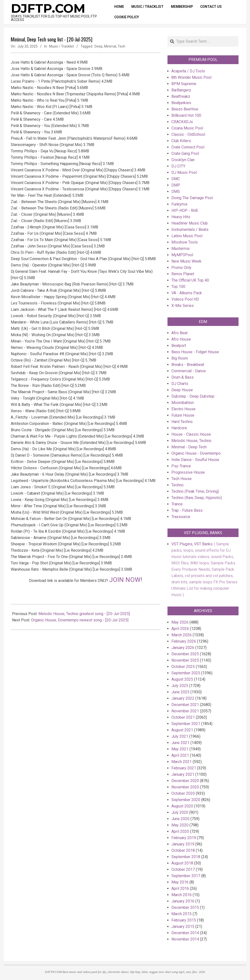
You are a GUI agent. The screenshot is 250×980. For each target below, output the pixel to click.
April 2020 (180, 831)
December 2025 (185, 654)
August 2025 (182, 679)
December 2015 (185, 907)
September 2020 (186, 800)
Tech (121, 46)
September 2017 (186, 876)
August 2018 (182, 863)
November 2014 (185, 939)
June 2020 (180, 819)
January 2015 (183, 926)
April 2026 (180, 629)
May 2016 (180, 882)
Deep (99, 46)
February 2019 (184, 838)
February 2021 (184, 768)
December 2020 (185, 781)
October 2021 (183, 717)
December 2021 (185, 705)
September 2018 (186, 857)
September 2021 (186, 724)
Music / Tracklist (62, 46)
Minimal (110, 46)
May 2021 (180, 749)
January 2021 (183, 774)
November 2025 (185, 660)
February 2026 (184, 641)
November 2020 (185, 787)
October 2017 (183, 869)
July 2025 (180, 686)
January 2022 (183, 698)
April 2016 (180, 888)
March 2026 (182, 635)
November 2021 (185, 711)
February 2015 (184, 920)
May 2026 (180, 622)
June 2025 (180, 692)
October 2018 (183, 850)
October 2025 (183, 667)
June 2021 (180, 743)
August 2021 (182, 730)
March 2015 (182, 914)
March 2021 (182, 762)
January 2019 (183, 844)
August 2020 (182, 806)
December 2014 (185, 933)
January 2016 (183, 901)
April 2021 (180, 755)
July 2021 (180, 736)
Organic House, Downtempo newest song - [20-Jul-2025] (80, 620)
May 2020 (180, 825)
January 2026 (183, 648)
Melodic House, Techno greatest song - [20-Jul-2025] (84, 614)
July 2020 (180, 812)
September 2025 (186, 673)
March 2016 (182, 895)
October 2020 (183, 793)
